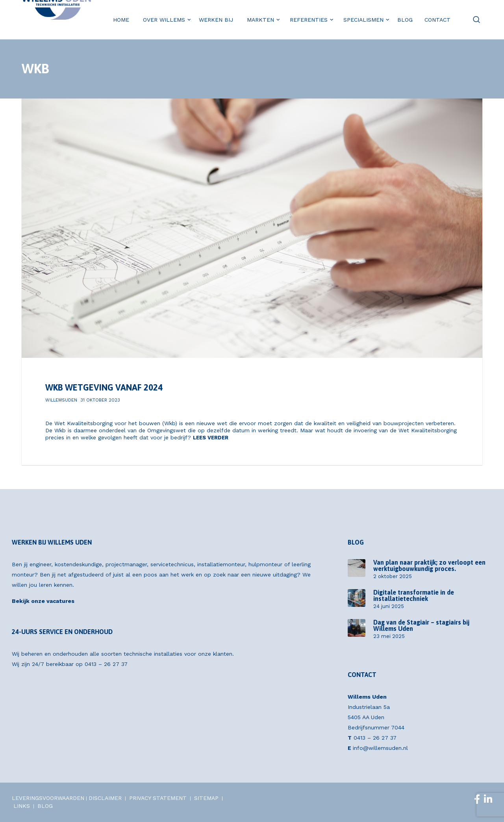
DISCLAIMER (105, 798)
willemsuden (61, 400)
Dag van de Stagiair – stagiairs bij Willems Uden (421, 625)
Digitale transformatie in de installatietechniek (414, 595)
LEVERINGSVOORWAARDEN (48, 798)
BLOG (45, 806)
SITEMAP (206, 798)
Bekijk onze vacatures (43, 601)
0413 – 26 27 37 (106, 664)
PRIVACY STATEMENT (158, 798)
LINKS (22, 806)
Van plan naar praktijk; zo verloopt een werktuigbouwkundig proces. (429, 565)
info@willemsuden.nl (380, 748)
